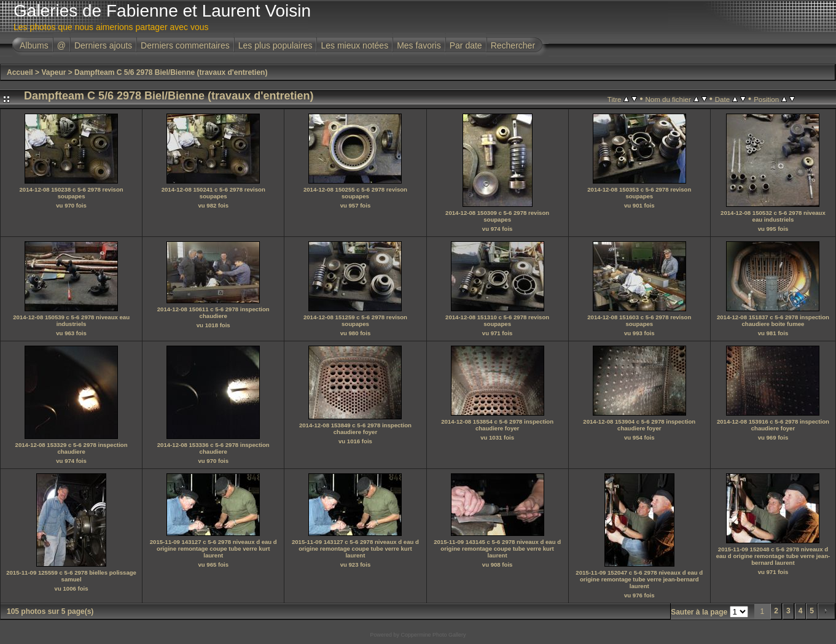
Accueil (20, 72)
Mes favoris (419, 45)
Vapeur (53, 72)
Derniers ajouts (103, 45)
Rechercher (513, 45)
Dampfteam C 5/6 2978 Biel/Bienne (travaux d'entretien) (171, 72)
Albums (34, 45)
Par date (466, 45)
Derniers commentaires (185, 45)
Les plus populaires (275, 45)
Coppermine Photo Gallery (433, 635)
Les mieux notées (354, 45)
